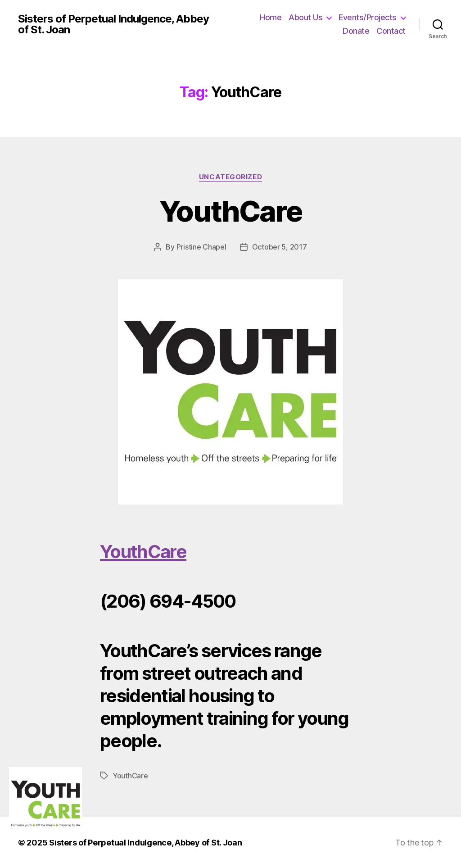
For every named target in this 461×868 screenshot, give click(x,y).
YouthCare (230, 211)
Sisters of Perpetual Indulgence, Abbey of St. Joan (113, 24)
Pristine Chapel (201, 247)
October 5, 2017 (280, 247)
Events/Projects (368, 17)
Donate (356, 31)
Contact (391, 31)
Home (271, 17)
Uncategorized (230, 177)
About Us (305, 17)
